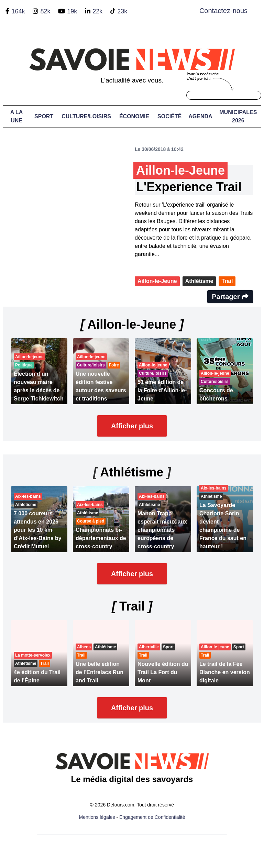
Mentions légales (97, 817)
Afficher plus (132, 426)
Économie (134, 116)
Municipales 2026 (238, 116)
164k (18, 11)
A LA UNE (17, 116)
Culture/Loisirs (86, 116)
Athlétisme (199, 281)
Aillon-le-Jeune (157, 281)
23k (122, 11)
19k (72, 11)
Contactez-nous (223, 11)
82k (45, 11)
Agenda (200, 116)
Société (169, 116)
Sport (44, 116)
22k (97, 11)
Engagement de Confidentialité (152, 817)
